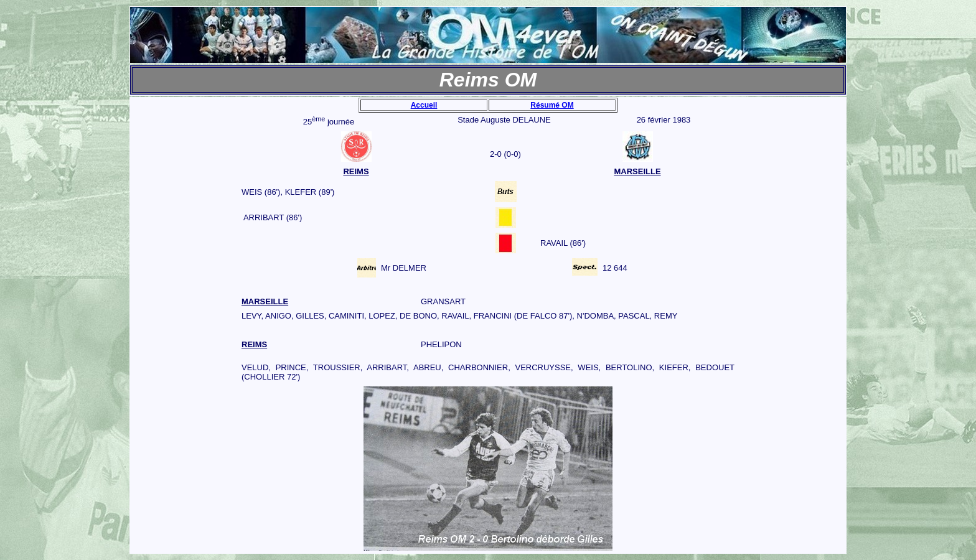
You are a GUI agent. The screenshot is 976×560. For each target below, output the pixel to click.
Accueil (424, 105)
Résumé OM (552, 105)
